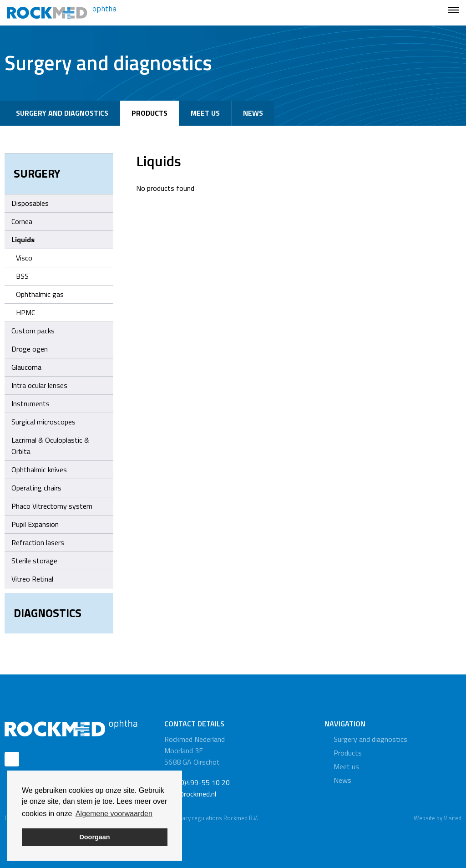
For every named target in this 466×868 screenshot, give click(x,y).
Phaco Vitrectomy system (52, 506)
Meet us (205, 113)
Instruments (60, 403)
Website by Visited (438, 818)
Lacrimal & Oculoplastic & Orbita (60, 446)
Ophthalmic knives (39, 470)
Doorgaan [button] (94, 837)
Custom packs (33, 331)
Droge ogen (30, 349)
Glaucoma (26, 367)
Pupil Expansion (35, 524)
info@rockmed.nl (190, 794)
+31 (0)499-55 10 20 (197, 782)
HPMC (22, 312)
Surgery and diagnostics (62, 113)
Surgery (37, 174)
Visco (21, 258)
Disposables (60, 203)
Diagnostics (48, 613)
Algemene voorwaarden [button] (114, 814)
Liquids (60, 240)
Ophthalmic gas (36, 294)
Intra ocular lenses (60, 385)
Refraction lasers (38, 542)
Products (149, 113)
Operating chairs (36, 488)
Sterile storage (34, 561)
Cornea (60, 221)
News (253, 113)
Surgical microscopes (43, 422)
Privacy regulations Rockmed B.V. (215, 818)
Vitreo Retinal (60, 579)
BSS (19, 276)
